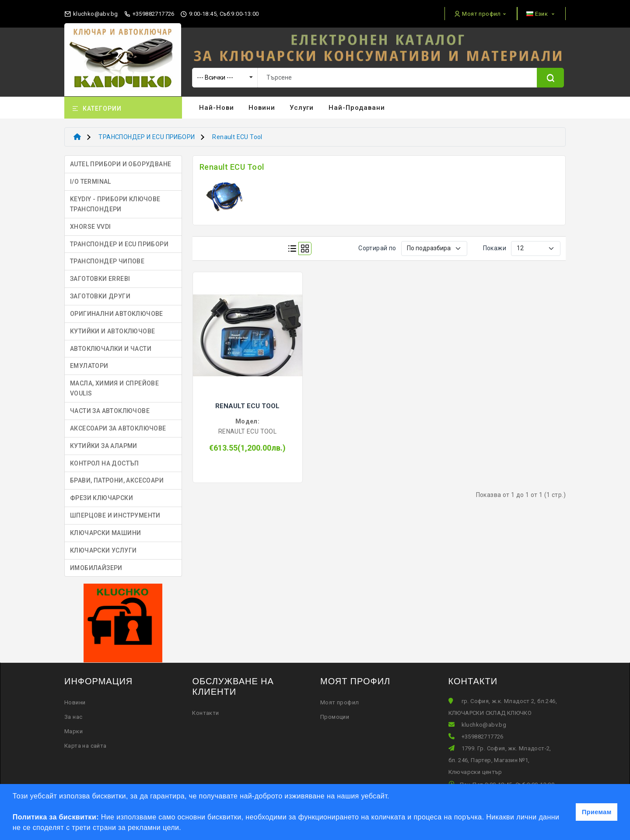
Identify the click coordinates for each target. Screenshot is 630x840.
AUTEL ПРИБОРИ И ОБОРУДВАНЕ (121, 164)
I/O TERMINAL (91, 182)
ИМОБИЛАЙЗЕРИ (96, 568)
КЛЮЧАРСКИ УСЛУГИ (103, 550)
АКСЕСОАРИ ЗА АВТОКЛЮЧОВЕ (118, 428)
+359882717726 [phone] (149, 14)
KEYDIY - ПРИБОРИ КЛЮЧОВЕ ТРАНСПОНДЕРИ (115, 204)
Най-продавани (357, 108)
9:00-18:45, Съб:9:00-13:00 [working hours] (219, 14)
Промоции (335, 717)
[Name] (550, 78)
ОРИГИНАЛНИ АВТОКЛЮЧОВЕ (117, 314)
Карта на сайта (86, 746)
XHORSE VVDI (90, 227)
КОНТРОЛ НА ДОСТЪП (105, 463)
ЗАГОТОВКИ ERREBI (100, 279)
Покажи (495, 248)
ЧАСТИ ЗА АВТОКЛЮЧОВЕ (110, 411)
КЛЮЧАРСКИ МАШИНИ (105, 533)
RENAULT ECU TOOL (247, 406)
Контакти (205, 713)
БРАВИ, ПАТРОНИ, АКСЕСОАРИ (117, 480)
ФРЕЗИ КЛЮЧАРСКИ (101, 498)
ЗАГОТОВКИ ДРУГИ (100, 296)
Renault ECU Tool (237, 137)
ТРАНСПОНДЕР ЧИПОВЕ (107, 261)
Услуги (302, 108)
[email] (91, 12)
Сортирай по (377, 248)
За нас (73, 717)
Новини (262, 108)
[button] (185, 829)
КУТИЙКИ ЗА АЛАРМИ (104, 446)
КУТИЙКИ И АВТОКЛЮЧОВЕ (112, 331)
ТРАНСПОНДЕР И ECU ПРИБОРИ (147, 137)
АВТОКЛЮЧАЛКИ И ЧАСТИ (111, 349)
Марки (73, 731)
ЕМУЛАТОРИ (89, 366)
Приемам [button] (597, 812)
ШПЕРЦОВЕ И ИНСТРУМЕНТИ (115, 515)
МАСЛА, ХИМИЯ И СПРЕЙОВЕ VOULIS (114, 388)
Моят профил (339, 702)
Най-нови (217, 108)
